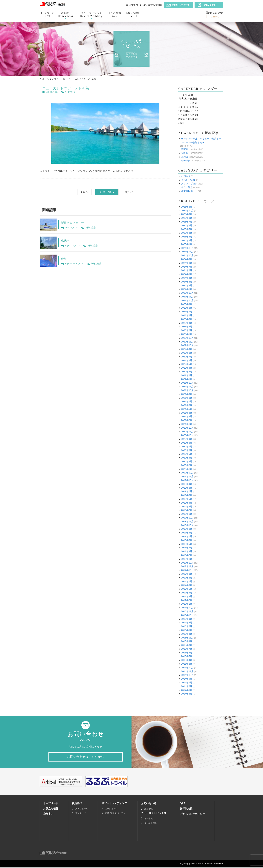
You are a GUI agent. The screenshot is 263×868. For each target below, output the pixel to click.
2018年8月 (187, 533)
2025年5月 (187, 229)
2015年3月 (187, 664)
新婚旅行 (77, 804)
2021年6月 (187, 405)
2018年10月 (187, 525)
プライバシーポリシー (192, 814)
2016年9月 (187, 619)
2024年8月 (187, 263)
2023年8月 (187, 308)
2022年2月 (187, 375)
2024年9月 (187, 259)
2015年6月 (187, 653)
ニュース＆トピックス (154, 814)
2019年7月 (187, 491)
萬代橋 (66, 241)
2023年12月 (187, 293)
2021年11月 (187, 387)
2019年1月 (187, 514)
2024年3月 (187, 282)
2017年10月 (187, 570)
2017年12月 (187, 563)
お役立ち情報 (51, 809)
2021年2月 (187, 420)
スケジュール (82, 809)
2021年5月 (187, 409)
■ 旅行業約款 (155, 5)
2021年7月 (187, 401)
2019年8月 (187, 488)
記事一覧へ (107, 192)
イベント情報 (188, 180)
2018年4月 (187, 548)
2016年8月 (187, 623)
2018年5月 (187, 544)
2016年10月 (187, 615)
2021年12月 (187, 383)
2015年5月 (187, 656)
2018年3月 (187, 551)
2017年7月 (187, 581)
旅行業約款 (186, 809)
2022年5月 (187, 364)
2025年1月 (187, 244)
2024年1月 (187, 289)
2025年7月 (187, 222)
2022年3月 (187, 372)
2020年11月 (187, 432)
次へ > (129, 192)
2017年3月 (187, 596)
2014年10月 (187, 675)
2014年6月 (187, 686)
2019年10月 (187, 480)
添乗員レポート (189, 191)
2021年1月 (187, 424)
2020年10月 (187, 435)
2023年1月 (187, 334)
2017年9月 (187, 574)
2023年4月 (187, 323)
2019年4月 (187, 503)
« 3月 (181, 123)
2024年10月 (187, 255)
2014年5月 (187, 690)
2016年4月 (187, 634)
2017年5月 (187, 589)
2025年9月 (187, 214)
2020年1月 (187, 469)
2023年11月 (187, 297)
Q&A (183, 804)
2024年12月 (187, 248)
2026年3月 (187, 207)
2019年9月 (187, 484)
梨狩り (185, 149)
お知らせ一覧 (59, 79)
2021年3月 (187, 416)
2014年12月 (187, 668)
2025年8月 (187, 218)
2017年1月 (187, 604)
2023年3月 (187, 327)
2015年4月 (187, 660)
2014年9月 (187, 679)
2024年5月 (187, 274)
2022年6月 (187, 360)
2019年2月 (187, 510)
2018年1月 (187, 559)
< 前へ (84, 192)
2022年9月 (187, 349)
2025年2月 (187, 240)
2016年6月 (187, 626)
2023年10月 (187, 300)
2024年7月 (187, 267)
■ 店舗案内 (132, 5)
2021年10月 (187, 390)
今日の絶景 (70, 92)
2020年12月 (187, 428)
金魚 (64, 259)
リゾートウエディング (114, 804)
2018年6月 (187, 540)
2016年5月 (187, 630)
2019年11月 (187, 476)
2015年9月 (187, 641)
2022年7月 (187, 357)
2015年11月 (187, 638)
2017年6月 (187, 585)
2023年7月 (187, 312)
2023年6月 (187, 315)
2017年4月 (187, 593)
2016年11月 (187, 611)
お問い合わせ (149, 804)
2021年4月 (187, 413)
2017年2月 (187, 600)
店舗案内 (48, 814)
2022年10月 (187, 345)
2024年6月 (187, 270)
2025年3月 (187, 237)
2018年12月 (187, 518)
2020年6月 (187, 450)
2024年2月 (187, 285)
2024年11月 (187, 252)
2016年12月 (187, 608)
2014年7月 (187, 683)
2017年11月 (187, 566)
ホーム (46, 79)
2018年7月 (187, 536)
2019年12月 (187, 473)
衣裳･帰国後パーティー (116, 814)
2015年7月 (187, 649)
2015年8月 (187, 645)
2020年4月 (187, 458)
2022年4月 (187, 368)
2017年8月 (187, 578)
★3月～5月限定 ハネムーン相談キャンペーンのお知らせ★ (201, 141)
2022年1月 (187, 379)
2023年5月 (187, 319)
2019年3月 (187, 507)
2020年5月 (187, 454)
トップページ (51, 804)
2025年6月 (187, 225)
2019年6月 (187, 495)
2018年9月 (187, 529)
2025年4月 (187, 233)
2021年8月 (187, 398)
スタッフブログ (189, 184)
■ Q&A (143, 5)
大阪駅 (185, 153)
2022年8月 (187, 353)
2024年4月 (187, 278)
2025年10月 (187, 211)
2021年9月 (187, 394)
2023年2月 (187, 330)
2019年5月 (187, 499)
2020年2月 (187, 465)
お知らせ (186, 176)
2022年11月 (187, 342)
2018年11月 (187, 521)
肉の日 (185, 157)
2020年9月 (187, 439)
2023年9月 (187, 304)
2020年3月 (187, 461)
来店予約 (149, 809)
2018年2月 (187, 555)
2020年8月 (187, 443)
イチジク (186, 160)
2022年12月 (187, 338)
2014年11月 (187, 671)
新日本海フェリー (75, 222)
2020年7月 (187, 447)
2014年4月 (187, 694)
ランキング (81, 814)
